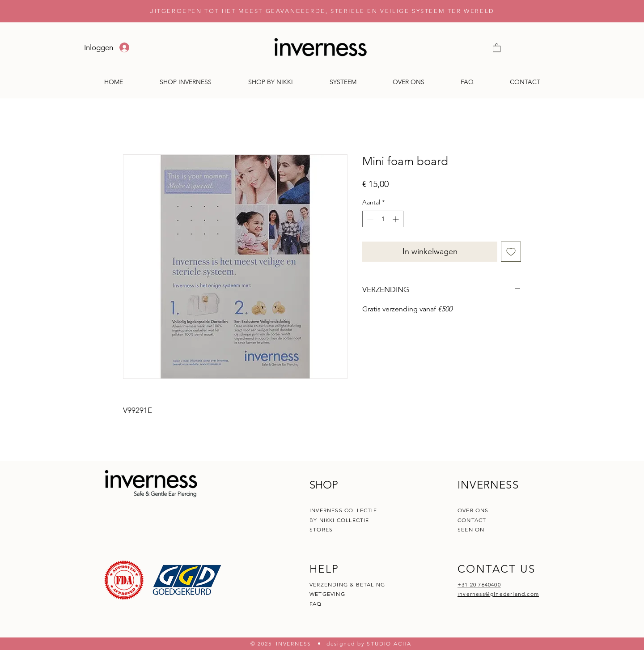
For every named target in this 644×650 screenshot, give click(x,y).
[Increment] (396, 219)
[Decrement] (369, 219)
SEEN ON (471, 529)
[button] (497, 47)
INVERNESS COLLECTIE (343, 510)
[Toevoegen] (511, 252)
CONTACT (473, 520)
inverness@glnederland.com (498, 594)
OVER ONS (473, 510)
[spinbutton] (383, 219)
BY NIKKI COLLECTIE (339, 520)
